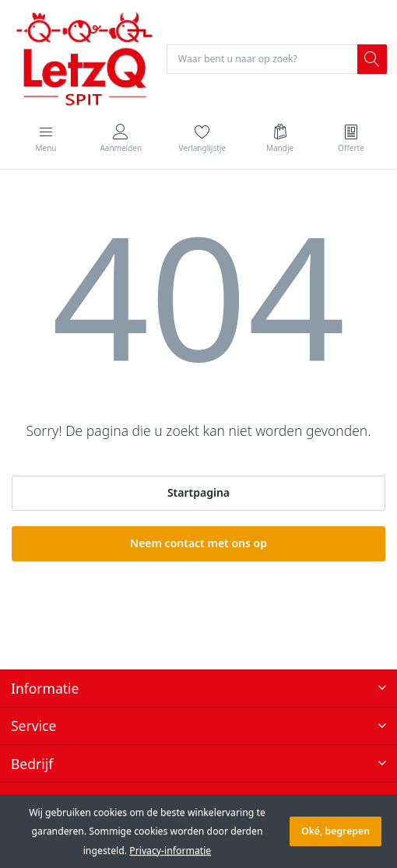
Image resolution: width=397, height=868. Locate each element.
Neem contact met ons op (198, 543)
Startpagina (198, 492)
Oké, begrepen (336, 831)
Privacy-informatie (170, 850)
